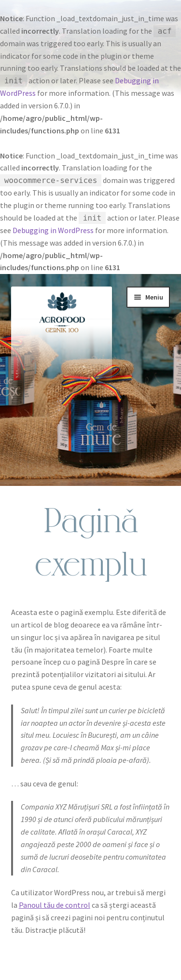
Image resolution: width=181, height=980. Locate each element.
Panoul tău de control (55, 905)
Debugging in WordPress (53, 230)
